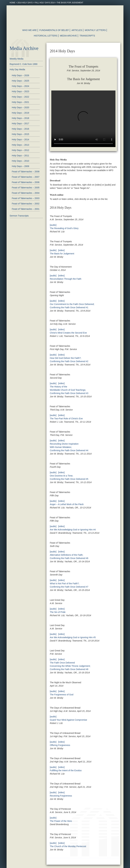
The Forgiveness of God (61, 695)
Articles (77, 30)
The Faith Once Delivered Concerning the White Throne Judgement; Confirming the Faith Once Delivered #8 (70, 666)
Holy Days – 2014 (21, 140)
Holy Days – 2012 (21, 150)
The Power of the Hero (61, 821)
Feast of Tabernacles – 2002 (26, 204)
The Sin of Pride (58, 612)
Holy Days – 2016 (21, 129)
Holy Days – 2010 (21, 161)
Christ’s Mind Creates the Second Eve (68, 333)
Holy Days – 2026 (21, 75)
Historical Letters (46, 36)
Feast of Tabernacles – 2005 (26, 188)
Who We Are (29, 30)
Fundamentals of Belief (54, 30)
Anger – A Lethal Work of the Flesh (67, 504)
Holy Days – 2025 (21, 81)
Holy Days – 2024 (21, 86)
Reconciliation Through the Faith (65, 279)
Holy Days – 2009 (21, 166)
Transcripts (87, 36)
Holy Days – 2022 (21, 97)
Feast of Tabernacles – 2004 (26, 193)
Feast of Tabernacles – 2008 (26, 172)
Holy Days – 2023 (21, 91)
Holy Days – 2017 (21, 123)
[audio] (53, 225)
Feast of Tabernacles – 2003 (26, 198)
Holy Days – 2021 (21, 102)
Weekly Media (17, 59)
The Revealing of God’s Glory (64, 228)
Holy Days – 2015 (21, 134)
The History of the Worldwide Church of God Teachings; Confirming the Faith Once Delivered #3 (69, 390)
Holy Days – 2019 (21, 113)
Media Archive (68, 36)
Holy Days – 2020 (21, 107)
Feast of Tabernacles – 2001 (26, 209)
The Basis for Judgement (62, 254)
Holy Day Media (17, 69)
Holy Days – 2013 (21, 145)
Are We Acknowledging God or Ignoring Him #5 (73, 637)
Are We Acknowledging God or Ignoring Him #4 (73, 530)
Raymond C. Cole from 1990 (24, 64)
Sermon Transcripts (19, 216)
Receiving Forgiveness (61, 796)
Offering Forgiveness (60, 745)
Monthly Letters (95, 30)
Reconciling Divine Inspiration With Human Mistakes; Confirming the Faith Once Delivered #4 (69, 447)
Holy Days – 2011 (21, 156)
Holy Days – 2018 (21, 118)
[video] (61, 250)
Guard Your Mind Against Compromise (68, 720)
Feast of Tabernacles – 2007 (26, 177)
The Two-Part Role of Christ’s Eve (66, 419)
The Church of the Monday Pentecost (68, 846)
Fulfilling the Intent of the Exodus (66, 770)
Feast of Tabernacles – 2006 (26, 182)
